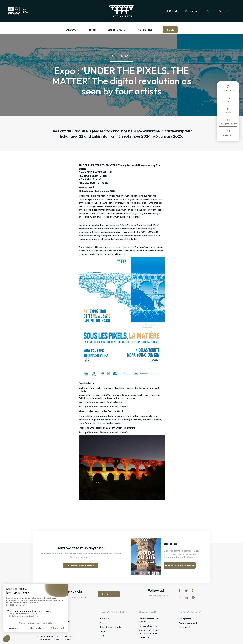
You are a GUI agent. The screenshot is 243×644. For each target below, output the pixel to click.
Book (170, 30)
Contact (104, 631)
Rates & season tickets (110, 627)
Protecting (144, 30)
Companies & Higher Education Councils (149, 632)
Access (103, 623)
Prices (228, 113)
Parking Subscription (228, 124)
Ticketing (228, 101)
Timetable (105, 619)
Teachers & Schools (148, 626)
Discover (72, 30)
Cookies (58, 639)
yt (193, 597)
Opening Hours (228, 90)
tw (186, 591)
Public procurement (188, 623)
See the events (109, 594)
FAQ (102, 636)
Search (223, 11)
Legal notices (45, 639)
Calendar (174, 11)
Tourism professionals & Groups (150, 620)
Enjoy (93, 30)
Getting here (117, 30)
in (179, 597)
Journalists (144, 637)
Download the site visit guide (180, 565)
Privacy (68, 639)
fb (179, 591)
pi (193, 591)
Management (185, 619)
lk (186, 597)
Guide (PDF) (228, 135)
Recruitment (184, 627)
